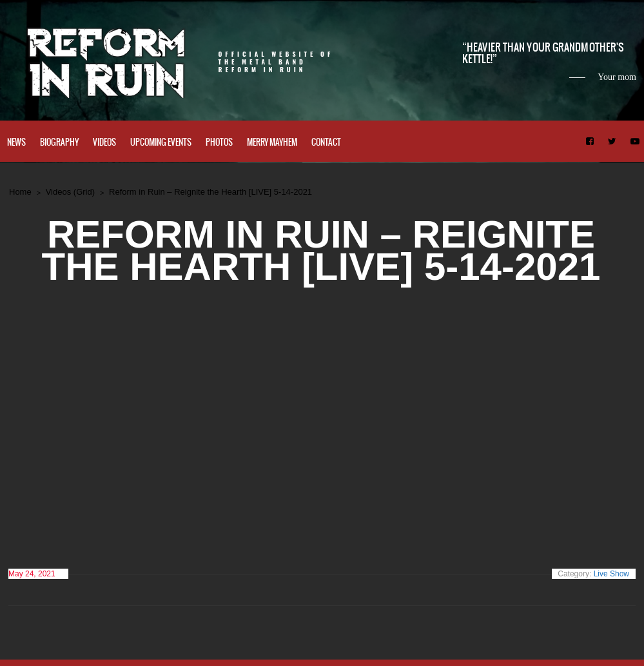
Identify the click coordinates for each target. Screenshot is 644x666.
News (16, 142)
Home (20, 192)
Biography (59, 142)
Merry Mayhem (272, 142)
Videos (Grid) (70, 192)
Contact (326, 142)
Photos (219, 142)
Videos (104, 142)
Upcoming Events (161, 142)
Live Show (611, 574)
